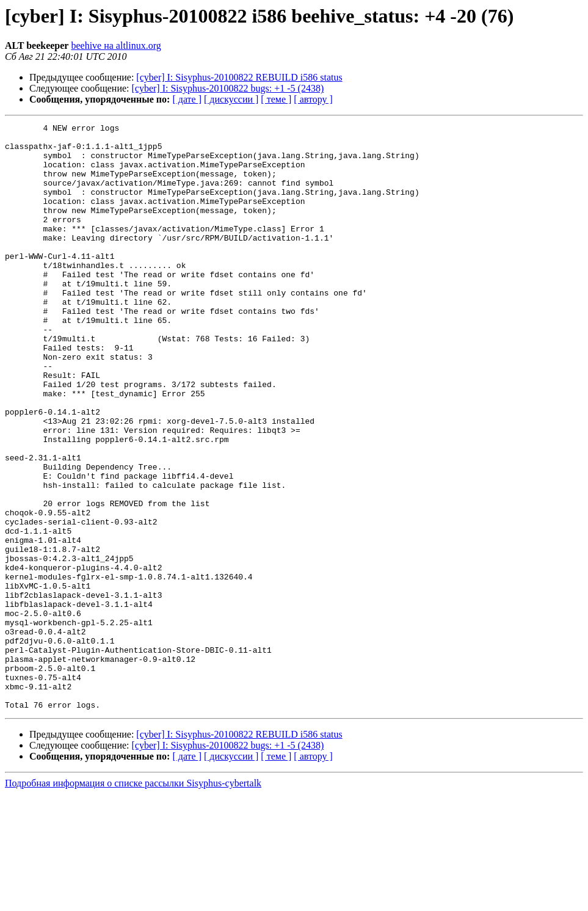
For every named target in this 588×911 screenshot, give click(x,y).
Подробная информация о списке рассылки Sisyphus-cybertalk (133, 900)
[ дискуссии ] (231, 99)
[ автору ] (313, 99)
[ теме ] (276, 99)
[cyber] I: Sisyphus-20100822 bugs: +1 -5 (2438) (228, 88)
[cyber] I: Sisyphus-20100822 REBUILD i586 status (239, 77)
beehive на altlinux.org (116, 45)
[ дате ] (187, 99)
